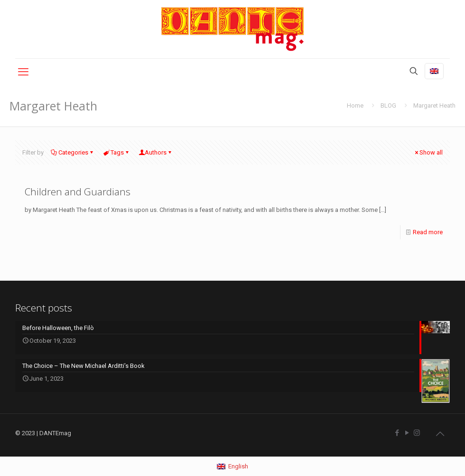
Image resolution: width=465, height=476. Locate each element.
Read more (428, 232)
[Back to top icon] (440, 434)
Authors (156, 152)
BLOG (388, 105)
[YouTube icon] (407, 433)
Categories (73, 152)
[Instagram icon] (417, 433)
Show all (428, 152)
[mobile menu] (23, 72)
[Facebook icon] (397, 433)
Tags (116, 152)
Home (355, 105)
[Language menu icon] (434, 71)
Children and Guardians (78, 192)
